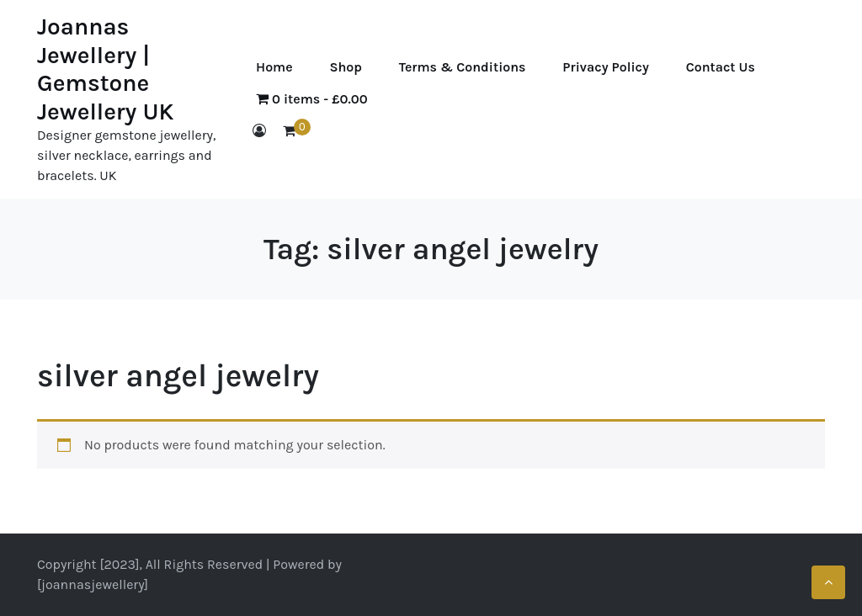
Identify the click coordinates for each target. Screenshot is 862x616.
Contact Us (721, 67)
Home (274, 67)
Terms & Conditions (463, 67)
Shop (346, 67)
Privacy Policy (605, 67)
